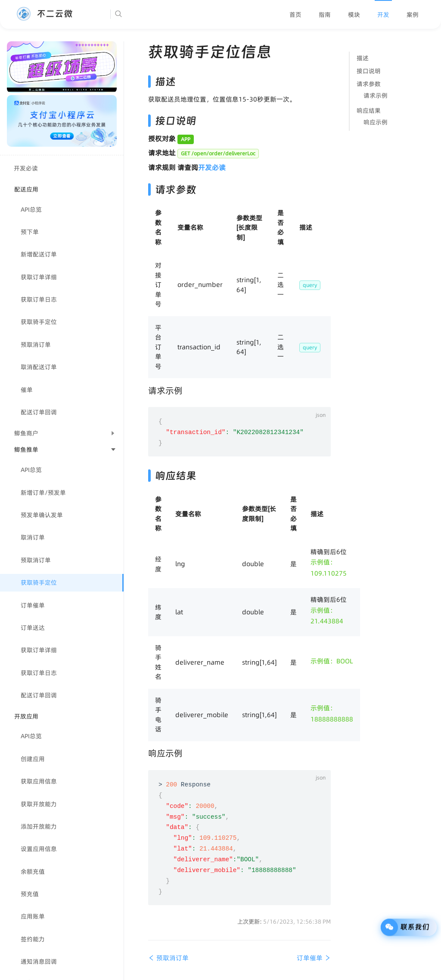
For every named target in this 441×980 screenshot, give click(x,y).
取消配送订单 (39, 367)
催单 (27, 390)
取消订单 (33, 537)
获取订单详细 (39, 277)
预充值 (30, 894)
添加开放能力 (39, 826)
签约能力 (33, 939)
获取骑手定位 (39, 322)
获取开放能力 (39, 804)
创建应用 (33, 759)
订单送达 (33, 628)
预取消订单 (36, 345)
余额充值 (33, 872)
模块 (354, 15)
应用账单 (33, 916)
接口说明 (369, 71)
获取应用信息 (39, 781)
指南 (325, 15)
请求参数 (369, 84)
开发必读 (26, 168)
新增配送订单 (39, 254)
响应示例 (376, 122)
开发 (383, 15)
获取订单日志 (39, 299)
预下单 (30, 232)
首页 (295, 15)
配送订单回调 (39, 412)
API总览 (31, 210)
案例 (413, 15)
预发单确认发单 (42, 515)
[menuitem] (295, 15)
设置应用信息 (39, 849)
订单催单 (33, 605)
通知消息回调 (39, 962)
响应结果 (369, 111)
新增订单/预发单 (43, 493)
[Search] (145, 14)
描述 (363, 58)
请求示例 (376, 96)
